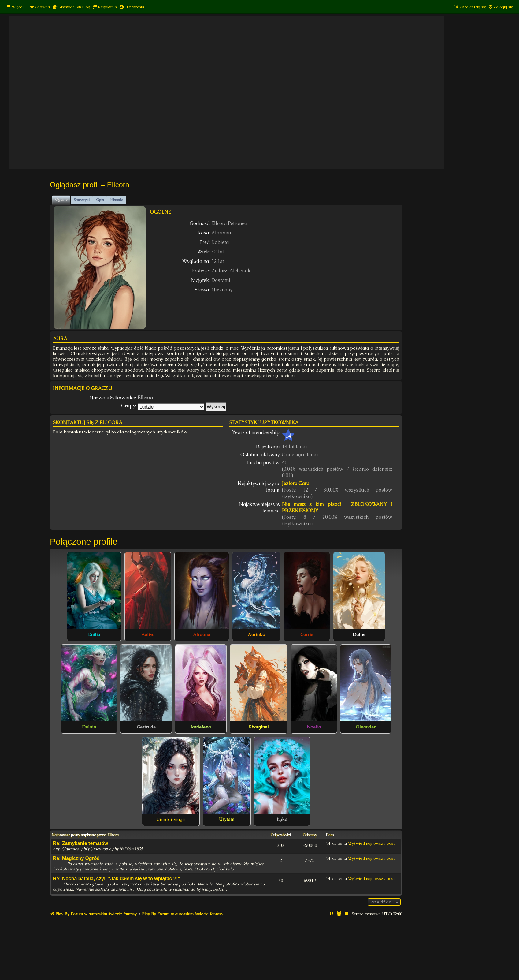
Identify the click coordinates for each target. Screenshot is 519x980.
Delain (89, 727)
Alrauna (202, 634)
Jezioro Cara (296, 483)
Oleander (366, 727)
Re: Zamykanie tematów (80, 843)
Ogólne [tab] (61, 200)
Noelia (314, 727)
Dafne (359, 634)
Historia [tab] (117, 200)
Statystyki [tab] (82, 200)
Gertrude (146, 727)
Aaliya (148, 634)
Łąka (282, 819)
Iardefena (201, 727)
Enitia (94, 634)
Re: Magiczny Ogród (76, 858)
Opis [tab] (100, 200)
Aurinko (256, 634)
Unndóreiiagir (171, 819)
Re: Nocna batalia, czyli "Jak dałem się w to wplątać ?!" (117, 879)
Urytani (227, 819)
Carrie (307, 634)
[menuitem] (40, 7)
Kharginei (258, 727)
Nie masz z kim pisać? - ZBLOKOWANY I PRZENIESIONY (337, 507)
